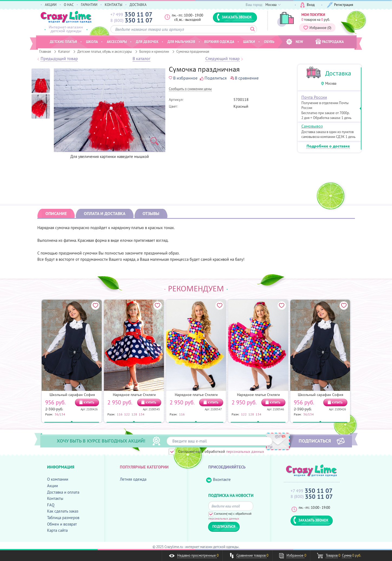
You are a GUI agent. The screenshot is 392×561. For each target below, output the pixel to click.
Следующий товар (223, 59)
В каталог (141, 59)
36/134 (60, 414)
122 (127, 414)
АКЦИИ (51, 5)
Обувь (269, 42)
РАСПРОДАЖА (330, 42)
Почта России (314, 97)
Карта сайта (57, 530)
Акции (52, 486)
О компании (58, 479)
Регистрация (340, 5)
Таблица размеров (63, 518)
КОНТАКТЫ (113, 5)
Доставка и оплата (63, 492)
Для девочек (147, 42)
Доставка (338, 73)
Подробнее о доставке (328, 146)
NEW (294, 42)
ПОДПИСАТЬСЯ (315, 441)
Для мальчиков (181, 42)
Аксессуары (117, 42)
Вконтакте (218, 480)
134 (142, 414)
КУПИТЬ (89, 402)
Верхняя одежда (219, 42)
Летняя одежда (133, 479)
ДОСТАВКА (138, 5)
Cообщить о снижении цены (190, 89)
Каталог (64, 51)
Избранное (317, 28)
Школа (92, 42)
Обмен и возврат (62, 524)
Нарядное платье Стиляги (134, 395)
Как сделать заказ (63, 511)
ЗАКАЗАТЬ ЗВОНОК (234, 17)
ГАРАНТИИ (89, 5)
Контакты (55, 498)
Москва (331, 83)
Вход (307, 5)
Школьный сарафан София (72, 395)
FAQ (51, 505)
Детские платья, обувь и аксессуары (105, 51)
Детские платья (63, 42)
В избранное (183, 78)
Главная (45, 51)
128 (134, 414)
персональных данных (245, 451)
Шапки (249, 42)
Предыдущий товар (59, 59)
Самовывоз (312, 126)
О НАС (69, 5)
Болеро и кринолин (154, 51)
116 (120, 414)
